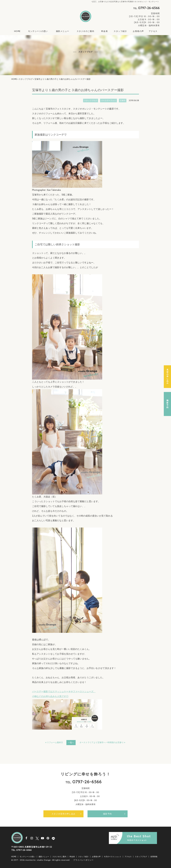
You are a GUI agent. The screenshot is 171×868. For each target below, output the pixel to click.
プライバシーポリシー (83, 860)
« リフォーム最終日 (54, 742)
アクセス (153, 31)
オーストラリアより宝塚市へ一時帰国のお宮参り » (102, 742)
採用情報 (154, 857)
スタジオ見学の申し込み (63, 814)
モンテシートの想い (38, 31)
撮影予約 (107, 814)
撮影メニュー (63, 31)
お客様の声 (138, 31)
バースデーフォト (108, 100)
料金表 (105, 31)
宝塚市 (123, 100)
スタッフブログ (26, 79)
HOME (17, 31)
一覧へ (71, 743)
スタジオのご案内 (85, 31)
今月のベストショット (113, 857)
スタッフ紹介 (120, 31)
